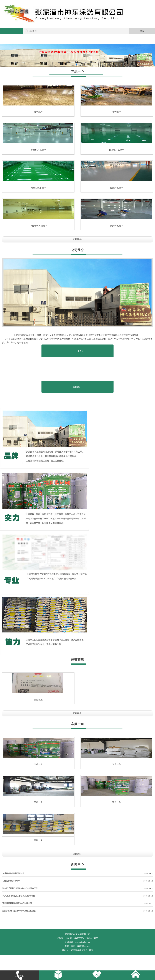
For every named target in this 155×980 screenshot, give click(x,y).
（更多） (80, 351)
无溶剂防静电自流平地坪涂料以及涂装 (77, 911)
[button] (76, 64)
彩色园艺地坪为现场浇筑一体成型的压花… (77, 889)
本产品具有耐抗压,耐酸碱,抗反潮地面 (77, 896)
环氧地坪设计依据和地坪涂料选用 (77, 903)
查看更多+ (77, 239)
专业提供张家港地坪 (77, 881)
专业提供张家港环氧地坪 (77, 874)
